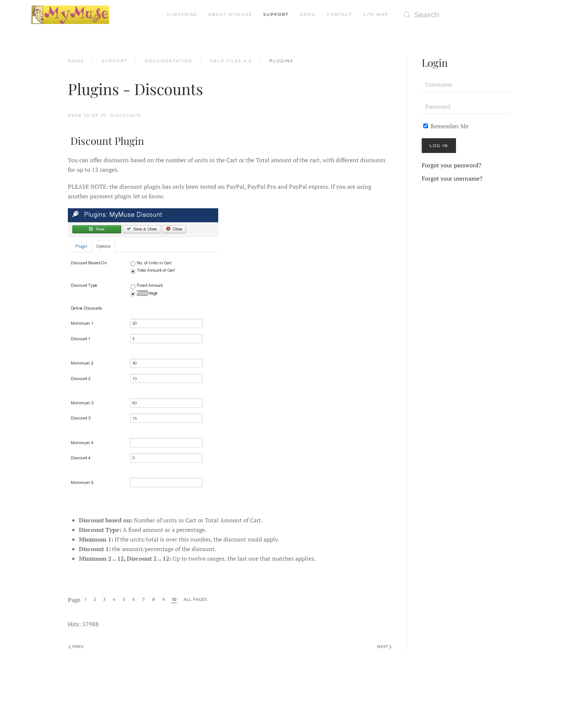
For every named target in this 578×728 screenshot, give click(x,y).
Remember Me (446, 126)
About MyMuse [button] (230, 14)
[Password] (466, 107)
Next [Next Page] (384, 647)
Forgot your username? (452, 178)
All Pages (195, 599)
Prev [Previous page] (76, 647)
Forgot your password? (452, 165)
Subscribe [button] (182, 14)
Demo (308, 14)
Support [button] (276, 14)
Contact (340, 14)
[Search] (473, 15)
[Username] (466, 84)
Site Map (376, 14)
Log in (439, 146)
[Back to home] (70, 15)
